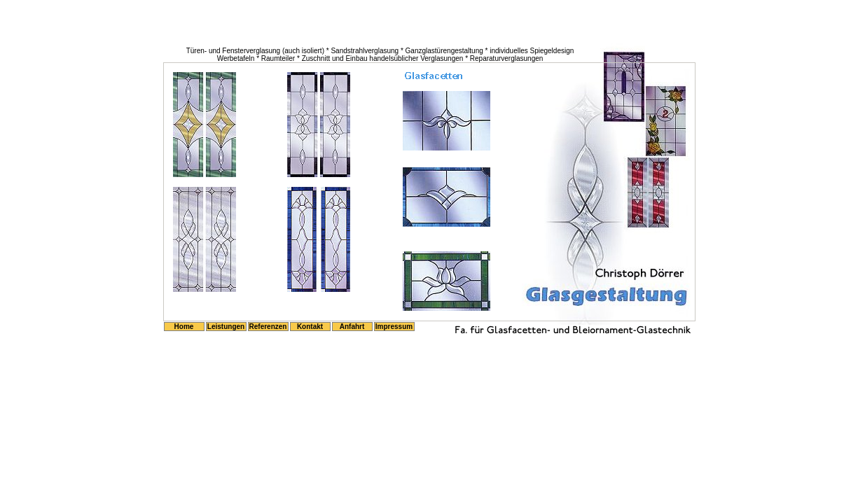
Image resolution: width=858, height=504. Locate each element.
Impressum (394, 327)
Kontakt (310, 327)
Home (184, 327)
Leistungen (226, 327)
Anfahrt (352, 327)
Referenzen (268, 327)
